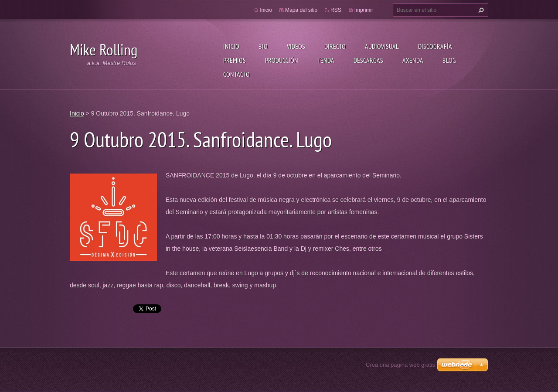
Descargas (368, 60)
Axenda (413, 60)
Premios (235, 60)
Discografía (435, 46)
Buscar (480, 10)
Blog (449, 60)
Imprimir (364, 10)
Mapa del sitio (301, 10)
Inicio (231, 46)
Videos (296, 46)
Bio (263, 46)
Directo (335, 46)
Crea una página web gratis (400, 365)
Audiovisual (382, 46)
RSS (336, 10)
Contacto (236, 74)
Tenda (326, 60)
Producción (282, 60)
